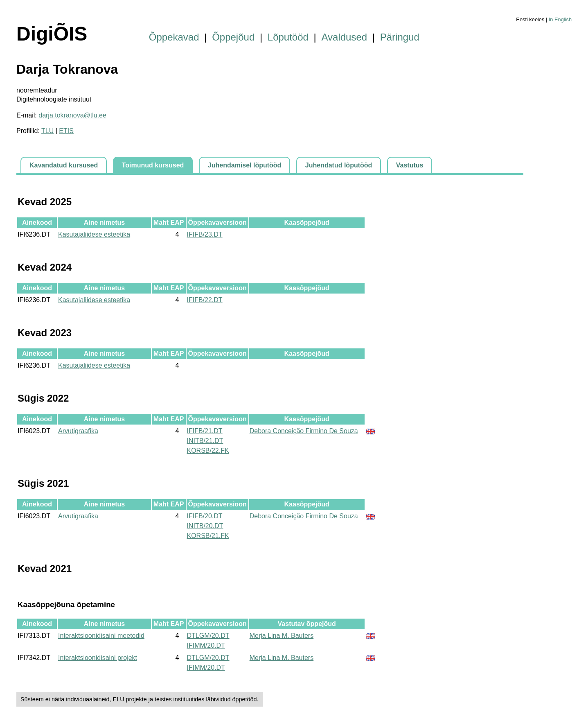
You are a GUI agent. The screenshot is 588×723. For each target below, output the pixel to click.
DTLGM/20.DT (208, 636)
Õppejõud (233, 37)
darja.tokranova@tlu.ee (72, 115)
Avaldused (345, 37)
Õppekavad (174, 37)
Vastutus (410, 165)
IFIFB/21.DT (205, 431)
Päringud (400, 37)
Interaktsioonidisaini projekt (98, 658)
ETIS (66, 131)
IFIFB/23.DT (205, 234)
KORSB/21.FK (208, 536)
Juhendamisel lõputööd (245, 165)
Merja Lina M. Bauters (282, 636)
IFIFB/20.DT (205, 516)
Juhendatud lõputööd (339, 165)
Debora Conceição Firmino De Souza (304, 431)
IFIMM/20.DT (206, 645)
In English (560, 19)
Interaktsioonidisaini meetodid (101, 636)
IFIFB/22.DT (205, 300)
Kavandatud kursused (64, 165)
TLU (47, 131)
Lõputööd (288, 37)
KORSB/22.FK (208, 451)
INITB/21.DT (205, 441)
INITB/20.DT (205, 526)
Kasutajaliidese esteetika (94, 234)
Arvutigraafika (78, 431)
